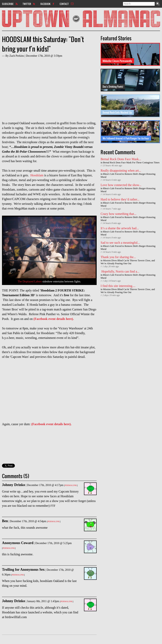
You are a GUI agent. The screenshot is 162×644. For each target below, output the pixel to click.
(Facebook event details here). (54, 319)
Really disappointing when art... (121, 171)
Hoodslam (37, 175)
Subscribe (8, 4)
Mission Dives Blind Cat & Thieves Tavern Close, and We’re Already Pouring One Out (128, 262)
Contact (64, 4)
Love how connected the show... (121, 185)
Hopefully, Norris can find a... (120, 271)
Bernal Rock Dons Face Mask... (121, 159)
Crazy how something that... (118, 214)
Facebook (45, 4)
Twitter (27, 4)
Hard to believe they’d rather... (120, 199)
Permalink (71, 485)
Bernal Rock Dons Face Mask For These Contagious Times (131, 163)
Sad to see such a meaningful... (120, 243)
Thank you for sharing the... (118, 257)
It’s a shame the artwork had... (120, 228)
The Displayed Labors (30, 282)
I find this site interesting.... (118, 286)
